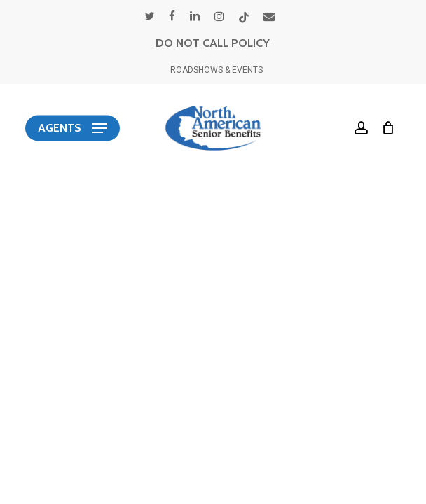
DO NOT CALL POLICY (213, 43)
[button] (73, 128)
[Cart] (385, 128)
